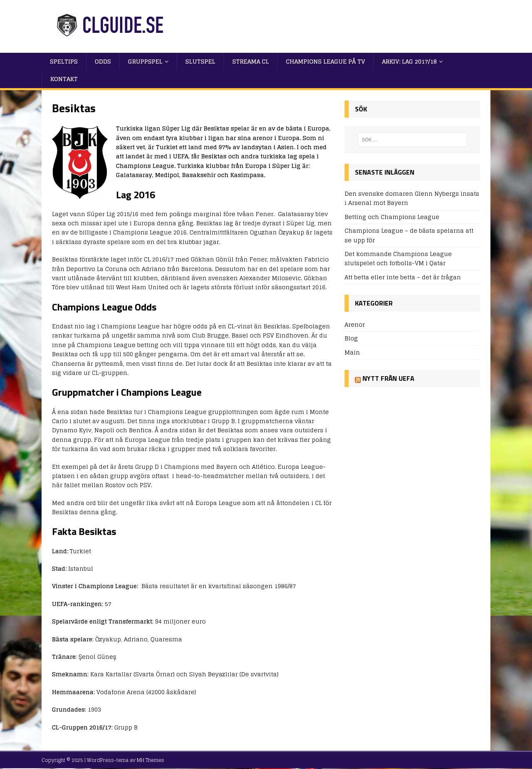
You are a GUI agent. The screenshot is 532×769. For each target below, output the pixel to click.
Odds (103, 61)
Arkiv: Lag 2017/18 (409, 61)
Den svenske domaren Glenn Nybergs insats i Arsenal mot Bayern (412, 198)
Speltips (64, 61)
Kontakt (64, 79)
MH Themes (150, 760)
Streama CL (251, 61)
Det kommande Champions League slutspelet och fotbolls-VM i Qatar (398, 258)
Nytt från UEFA (388, 378)
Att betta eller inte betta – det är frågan (403, 277)
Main (352, 352)
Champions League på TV (325, 61)
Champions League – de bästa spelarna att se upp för (409, 235)
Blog (351, 338)
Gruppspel (145, 61)
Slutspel (200, 61)
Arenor (355, 325)
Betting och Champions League (392, 217)
